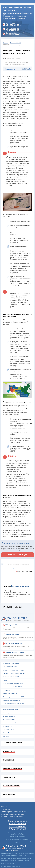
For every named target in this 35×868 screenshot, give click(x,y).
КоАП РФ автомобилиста (10, 667)
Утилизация (6, 690)
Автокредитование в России (11, 723)
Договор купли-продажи (10, 693)
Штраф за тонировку (9, 716)
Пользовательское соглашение (13, 814)
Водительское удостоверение (11, 700)
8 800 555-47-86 (17, 829)
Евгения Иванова (20, 586)
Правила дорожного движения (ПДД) (13, 697)
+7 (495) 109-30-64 (14, 25)
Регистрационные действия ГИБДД (13, 683)
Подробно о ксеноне (9, 719)
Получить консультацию (17, 555)
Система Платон (7, 733)
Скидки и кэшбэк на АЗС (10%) (11, 677)
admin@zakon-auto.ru (17, 835)
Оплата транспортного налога (12, 663)
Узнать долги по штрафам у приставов (14, 673)
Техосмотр (6, 713)
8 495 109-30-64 (17, 823)
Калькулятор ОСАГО (9, 726)
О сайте (4, 807)
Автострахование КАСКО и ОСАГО (13, 687)
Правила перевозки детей (10, 709)
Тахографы (6, 736)
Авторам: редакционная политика (14, 812)
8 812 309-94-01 (17, 826)
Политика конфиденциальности (13, 817)
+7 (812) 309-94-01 (14, 30)
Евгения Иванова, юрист (18, 64)
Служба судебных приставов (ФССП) (13, 703)
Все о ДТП (6, 680)
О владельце (6, 809)
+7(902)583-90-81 (20, 836)
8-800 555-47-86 (13, 35)
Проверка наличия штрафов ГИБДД (13, 670)
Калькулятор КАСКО (9, 729)
